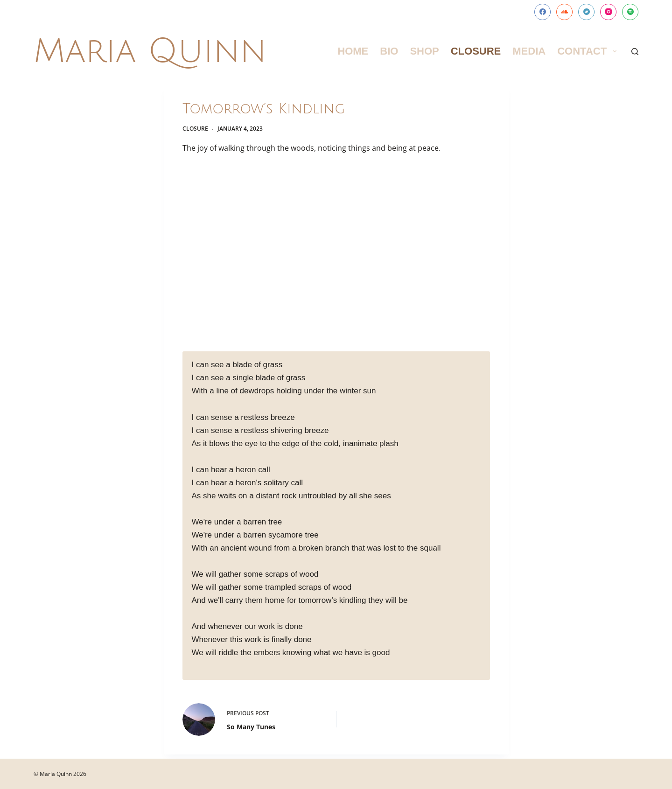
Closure (476, 51)
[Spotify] (630, 12)
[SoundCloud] (564, 12)
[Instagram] (608, 12)
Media (529, 51)
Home (353, 51)
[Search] (635, 52)
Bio (389, 51)
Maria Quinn (150, 51)
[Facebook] (542, 12)
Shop (424, 51)
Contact (588, 51)
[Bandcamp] (586, 12)
